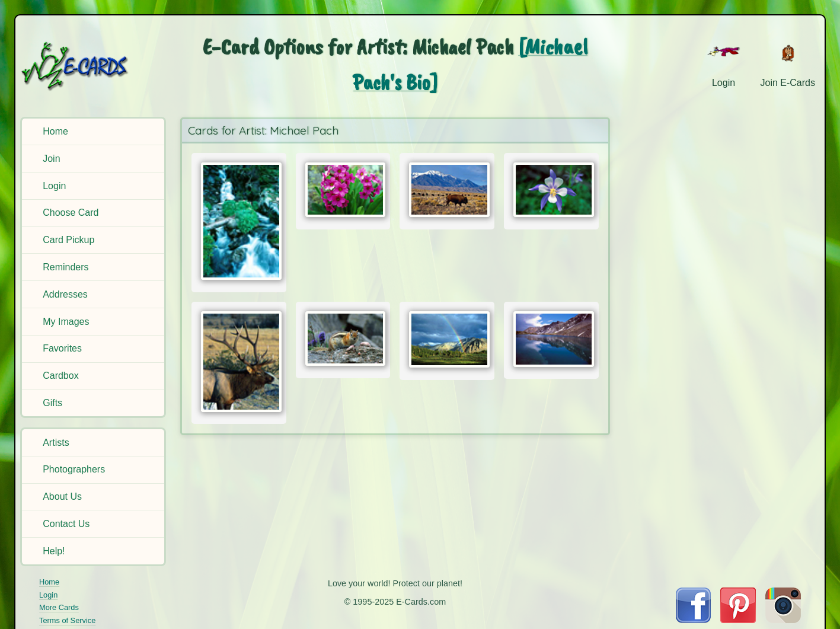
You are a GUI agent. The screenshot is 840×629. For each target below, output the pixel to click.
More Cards (59, 607)
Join (51, 159)
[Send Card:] (239, 221)
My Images (66, 322)
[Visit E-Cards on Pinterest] (738, 620)
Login (54, 186)
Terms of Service (67, 620)
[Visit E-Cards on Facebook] (693, 620)
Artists (56, 443)
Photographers (74, 469)
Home (55, 131)
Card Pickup (68, 240)
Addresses (65, 294)
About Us (62, 497)
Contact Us (66, 524)
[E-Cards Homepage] (94, 66)
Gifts (52, 403)
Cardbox (60, 376)
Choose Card (71, 213)
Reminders (66, 267)
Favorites (62, 348)
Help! (54, 551)
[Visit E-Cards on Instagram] (783, 620)
